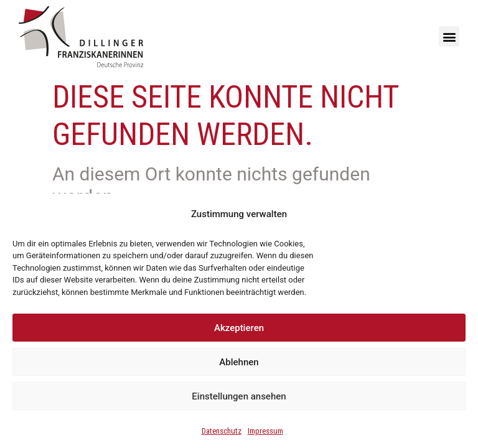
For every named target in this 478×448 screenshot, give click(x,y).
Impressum (265, 431)
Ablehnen (239, 362)
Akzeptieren (239, 328)
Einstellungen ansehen (239, 396)
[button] (449, 36)
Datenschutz (222, 431)
